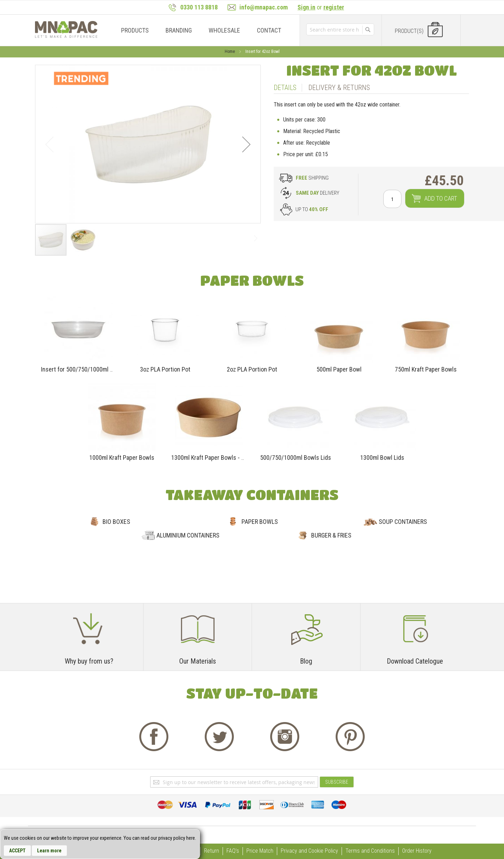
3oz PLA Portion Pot (165, 369)
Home (230, 51)
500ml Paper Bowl (339, 369)
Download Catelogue (415, 661)
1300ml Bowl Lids (382, 458)
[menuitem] (135, 30)
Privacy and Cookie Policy (309, 851)
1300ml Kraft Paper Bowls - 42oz (212, 458)
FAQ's (233, 851)
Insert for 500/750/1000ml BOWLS (85, 369)
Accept (17, 851)
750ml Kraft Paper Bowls (426, 369)
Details (285, 88)
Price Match (260, 851)
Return (212, 851)
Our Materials (198, 661)
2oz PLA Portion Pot (252, 369)
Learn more (49, 851)
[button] (246, 144)
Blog (306, 661)
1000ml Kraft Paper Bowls (122, 458)
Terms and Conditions (370, 851)
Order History (417, 851)
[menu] (199, 30)
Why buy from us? (89, 661)
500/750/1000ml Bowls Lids (296, 458)
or (321, 7)
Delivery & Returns (339, 88)
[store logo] (66, 29)
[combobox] (334, 29)
